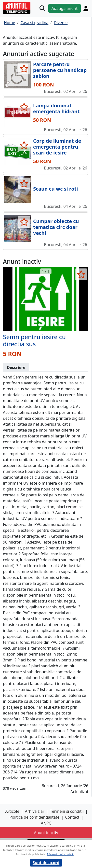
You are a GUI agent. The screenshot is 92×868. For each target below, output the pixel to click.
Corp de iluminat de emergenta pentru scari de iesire (57, 147)
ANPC (46, 823)
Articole (12, 811)
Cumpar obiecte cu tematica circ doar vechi (56, 227)
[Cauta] (42, 8)
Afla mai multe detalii (60, 854)
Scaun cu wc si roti (56, 189)
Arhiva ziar (35, 811)
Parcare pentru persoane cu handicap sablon (60, 70)
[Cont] (86, 8)
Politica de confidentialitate (35, 817)
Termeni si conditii (67, 811)
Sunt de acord (46, 863)
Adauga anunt (65, 8)
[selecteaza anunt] (24, 69)
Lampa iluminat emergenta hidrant (56, 108)
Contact (72, 817)
